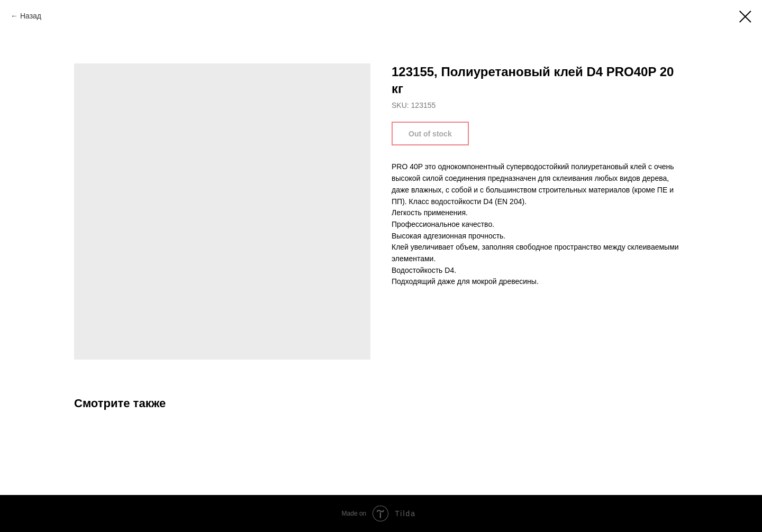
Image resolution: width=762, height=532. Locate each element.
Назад (31, 16)
